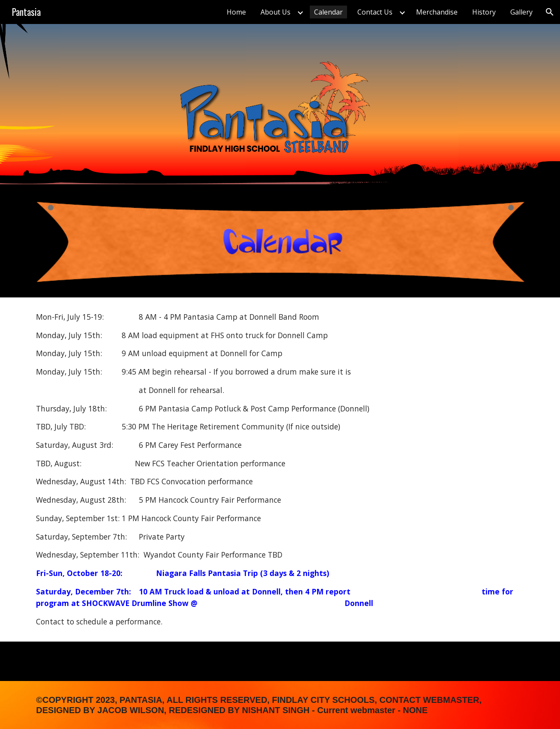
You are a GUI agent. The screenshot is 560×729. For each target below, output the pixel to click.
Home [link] (236, 12)
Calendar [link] (328, 12)
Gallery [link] (521, 12)
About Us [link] (276, 12)
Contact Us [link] (375, 12)
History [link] (484, 12)
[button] (550, 12)
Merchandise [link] (437, 12)
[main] (280, 469)
